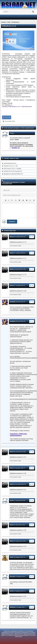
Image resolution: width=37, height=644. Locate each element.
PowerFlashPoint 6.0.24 (10, 163)
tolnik (11, 557)
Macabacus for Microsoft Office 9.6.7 (13, 174)
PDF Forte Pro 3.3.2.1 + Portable (12, 169)
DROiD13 (12, 607)
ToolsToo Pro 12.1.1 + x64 (11, 166)
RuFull (12, 237)
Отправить (12, 222)
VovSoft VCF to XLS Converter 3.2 (13, 171)
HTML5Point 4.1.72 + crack (16, 107)
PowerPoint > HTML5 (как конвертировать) (18, 435)
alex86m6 (13, 302)
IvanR (11, 501)
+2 (7, 117)
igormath (12, 577)
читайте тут (16, 148)
